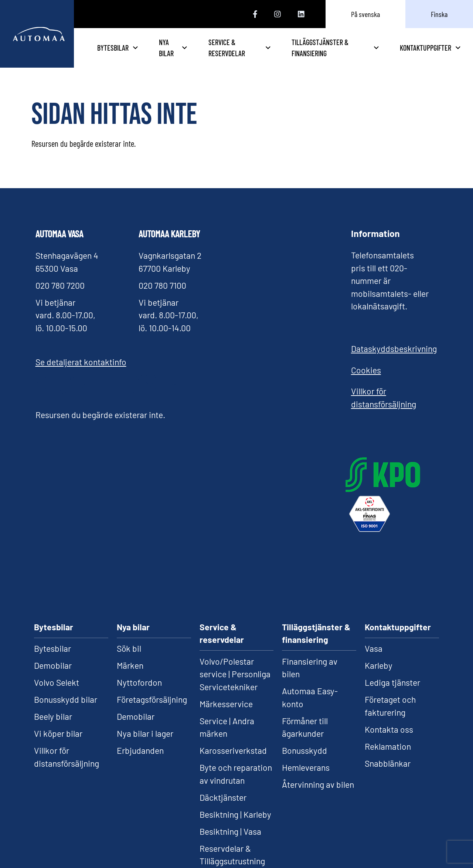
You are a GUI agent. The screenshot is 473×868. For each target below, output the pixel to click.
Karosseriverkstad (233, 750)
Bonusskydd (304, 750)
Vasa (374, 648)
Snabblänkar (388, 763)
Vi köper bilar (58, 733)
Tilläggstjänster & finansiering (349, 48)
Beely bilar (53, 716)
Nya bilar (219, 48)
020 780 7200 (60, 285)
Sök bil (129, 648)
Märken (130, 665)
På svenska (365, 14)
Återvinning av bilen (318, 784)
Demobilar (53, 665)
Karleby (379, 665)
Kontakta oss (389, 729)
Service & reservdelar (274, 48)
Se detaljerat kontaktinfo (81, 362)
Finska (439, 14)
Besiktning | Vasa (230, 831)
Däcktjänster (223, 797)
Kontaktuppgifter (430, 48)
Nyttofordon (139, 682)
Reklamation (388, 746)
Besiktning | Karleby (235, 814)
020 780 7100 (162, 285)
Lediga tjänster (392, 682)
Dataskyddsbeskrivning (394, 349)
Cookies (366, 370)
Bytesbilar (165, 48)
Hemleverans (306, 767)
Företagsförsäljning (152, 699)
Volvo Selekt (57, 682)
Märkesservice (226, 704)
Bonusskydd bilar (66, 699)
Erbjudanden (140, 750)
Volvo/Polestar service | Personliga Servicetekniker (235, 674)
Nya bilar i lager (145, 733)
